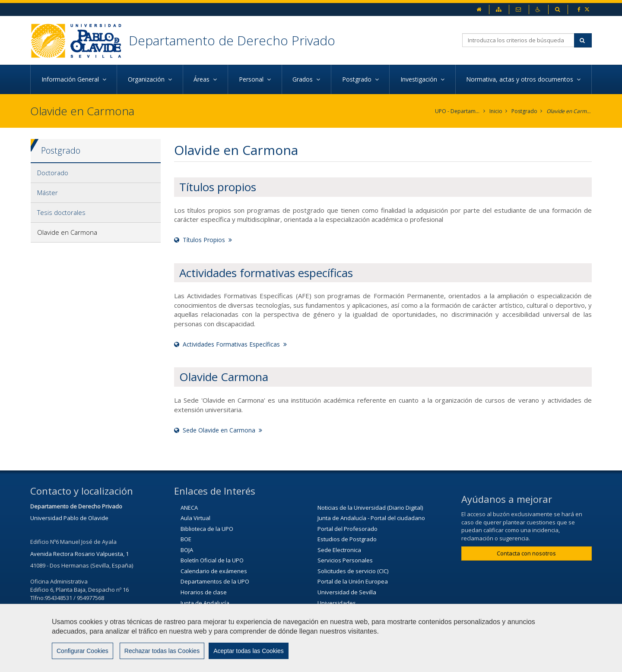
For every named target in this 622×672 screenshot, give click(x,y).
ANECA (189, 508)
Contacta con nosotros (526, 553)
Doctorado (53, 173)
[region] (311, 638)
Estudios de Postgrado (347, 539)
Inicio (496, 111)
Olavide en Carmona (569, 111)
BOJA (187, 550)
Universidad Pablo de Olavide (69, 518)
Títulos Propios (203, 240)
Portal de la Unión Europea (353, 581)
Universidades (337, 603)
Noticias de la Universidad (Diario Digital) (370, 508)
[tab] (96, 173)
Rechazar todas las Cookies (162, 651)
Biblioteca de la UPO (207, 529)
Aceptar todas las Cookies (249, 651)
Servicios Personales (345, 560)
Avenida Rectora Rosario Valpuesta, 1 (79, 554)
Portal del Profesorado (347, 529)
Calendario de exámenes (214, 571)
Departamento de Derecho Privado (232, 40)
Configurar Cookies (83, 651)
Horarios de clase (204, 592)
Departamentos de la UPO (215, 581)
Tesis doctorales (61, 212)
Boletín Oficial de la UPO (212, 560)
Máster (48, 192)
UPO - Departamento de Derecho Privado (458, 111)
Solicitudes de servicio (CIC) (353, 571)
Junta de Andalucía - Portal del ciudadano (371, 518)
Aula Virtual (195, 518)
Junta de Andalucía (205, 603)
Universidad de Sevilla (347, 592)
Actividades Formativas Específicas (230, 344)
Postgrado (524, 111)
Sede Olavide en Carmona (218, 430)
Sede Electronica (339, 550)
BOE (186, 539)
